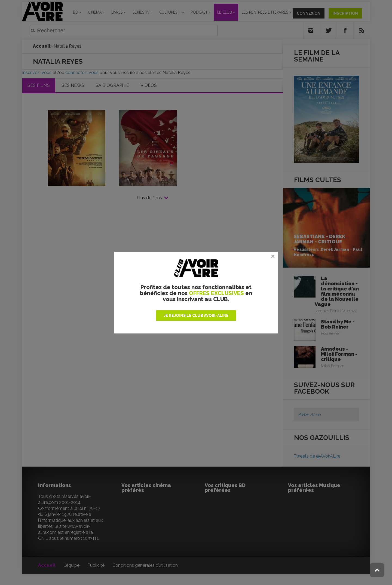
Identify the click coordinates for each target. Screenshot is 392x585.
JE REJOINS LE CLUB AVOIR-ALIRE (196, 316)
